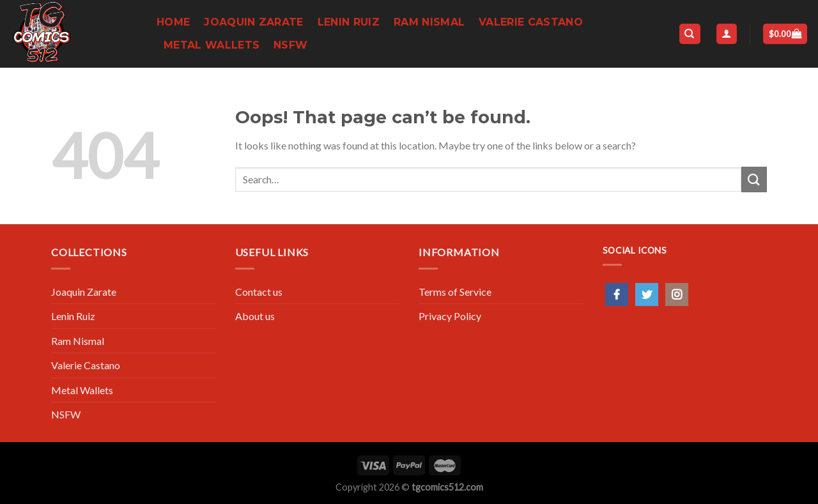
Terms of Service (455, 292)
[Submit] (754, 179)
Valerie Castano (531, 22)
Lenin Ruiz (349, 22)
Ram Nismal (429, 22)
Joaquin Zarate (253, 22)
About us (255, 316)
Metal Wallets (212, 45)
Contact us (259, 292)
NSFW (290, 45)
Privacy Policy (450, 316)
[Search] (690, 34)
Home (173, 22)
